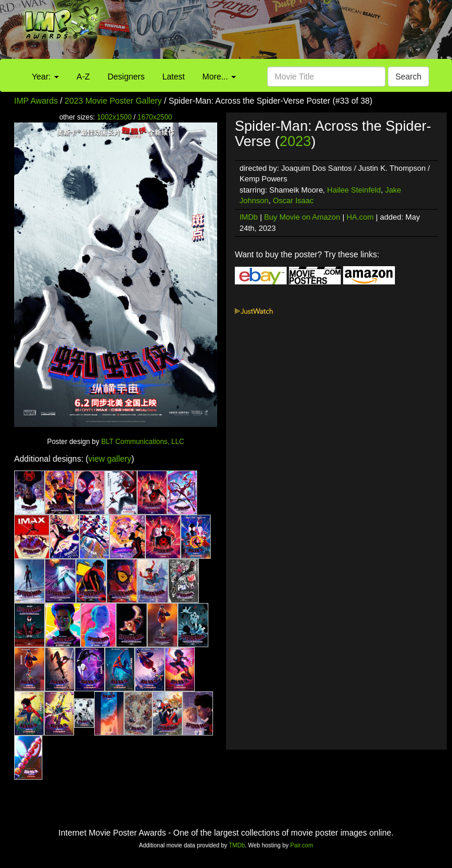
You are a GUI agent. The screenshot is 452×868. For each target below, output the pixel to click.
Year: (45, 77)
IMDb (249, 217)
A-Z (83, 77)
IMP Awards (36, 101)
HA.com (360, 217)
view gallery (110, 459)
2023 (295, 141)
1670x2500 (155, 117)
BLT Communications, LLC (143, 442)
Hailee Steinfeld (354, 190)
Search (408, 77)
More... (219, 77)
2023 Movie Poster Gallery (113, 101)
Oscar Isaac (293, 201)
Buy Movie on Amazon (302, 217)
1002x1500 (114, 117)
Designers (126, 77)
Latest (174, 77)
